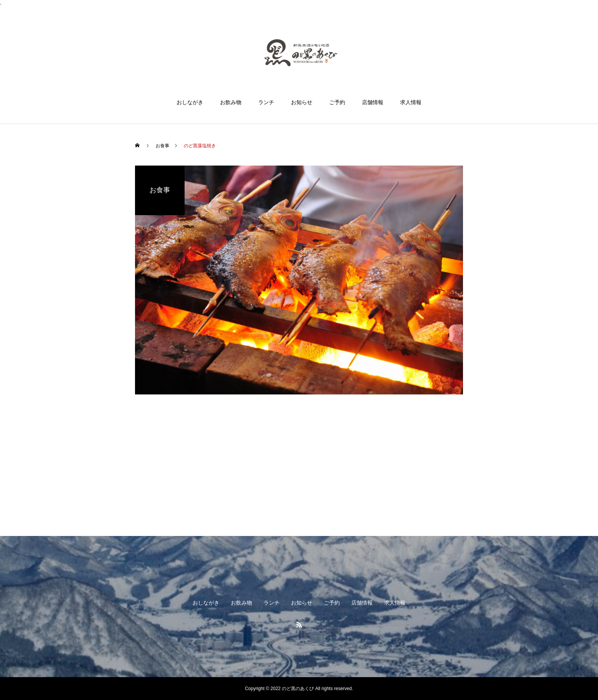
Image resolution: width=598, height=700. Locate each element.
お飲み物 (231, 102)
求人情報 (411, 102)
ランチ (266, 102)
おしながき (190, 102)
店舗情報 (373, 102)
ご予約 (337, 102)
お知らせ (302, 102)
